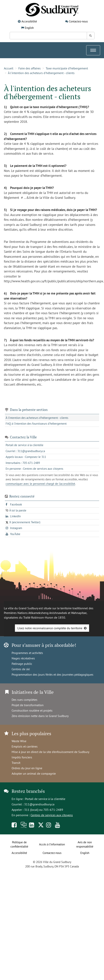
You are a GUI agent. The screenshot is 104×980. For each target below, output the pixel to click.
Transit (16, 763)
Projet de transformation (28, 705)
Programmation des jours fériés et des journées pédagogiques (52, 674)
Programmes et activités (27, 653)
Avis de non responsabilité (85, 844)
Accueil (9, 68)
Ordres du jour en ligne (27, 768)
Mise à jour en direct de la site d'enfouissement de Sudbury (50, 752)
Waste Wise (19, 741)
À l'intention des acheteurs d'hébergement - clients (41, 73)
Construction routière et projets (32, 710)
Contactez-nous (78, 21)
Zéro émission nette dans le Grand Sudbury (40, 716)
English (29, 28)
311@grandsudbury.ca (39, 804)
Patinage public (22, 664)
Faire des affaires (30, 68)
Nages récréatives (23, 658)
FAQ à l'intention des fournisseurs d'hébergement (36, 424)
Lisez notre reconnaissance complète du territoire (50, 628)
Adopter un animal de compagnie (34, 773)
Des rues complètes (24, 700)
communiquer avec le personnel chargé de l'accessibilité (40, 484)
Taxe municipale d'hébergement (67, 68)
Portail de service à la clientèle (45, 799)
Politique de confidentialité (19, 844)
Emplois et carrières (25, 746)
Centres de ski (21, 669)
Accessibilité (29, 21)
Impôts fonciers (22, 757)
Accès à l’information (52, 844)
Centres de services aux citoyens (52, 815)
